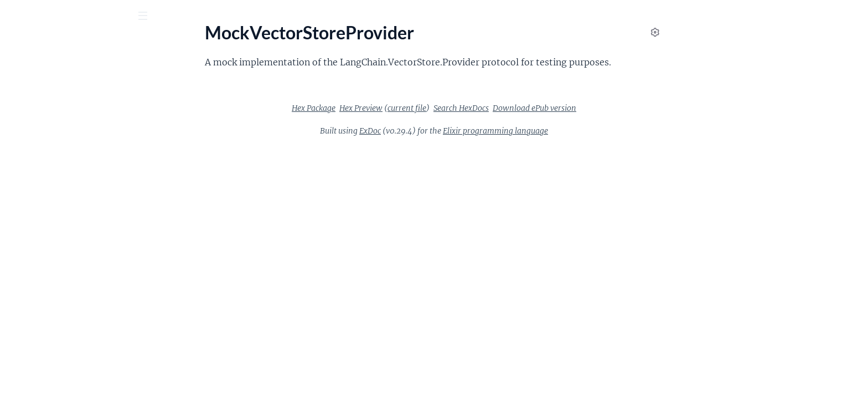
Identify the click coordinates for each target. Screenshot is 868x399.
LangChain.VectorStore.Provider (70, 326)
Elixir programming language (578, 131)
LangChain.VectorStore (52, 296)
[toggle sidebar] (150, 17)
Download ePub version (618, 108)
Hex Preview (444, 108)
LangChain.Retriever (47, 161)
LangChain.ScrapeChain (54, 206)
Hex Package (397, 108)
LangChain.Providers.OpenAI (64, 101)
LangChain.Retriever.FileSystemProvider (79, 176)
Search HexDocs (544, 108)
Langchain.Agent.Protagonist (64, 341)
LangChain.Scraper (44, 221)
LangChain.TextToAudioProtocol (70, 266)
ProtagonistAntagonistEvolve (65, 385)
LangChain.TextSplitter (51, 236)
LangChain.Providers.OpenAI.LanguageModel (79, 116)
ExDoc (453, 131)
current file (490, 108)
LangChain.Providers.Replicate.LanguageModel (79, 146)
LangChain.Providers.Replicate (67, 131)
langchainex (41, 44)
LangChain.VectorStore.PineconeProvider (79, 311)
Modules (67, 77)
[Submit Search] (16, 17)
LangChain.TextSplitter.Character (71, 251)
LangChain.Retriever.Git (54, 191)
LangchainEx (32, 355)
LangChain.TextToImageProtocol (70, 281)
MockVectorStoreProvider (59, 370)
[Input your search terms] (83, 16)
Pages (24, 77)
